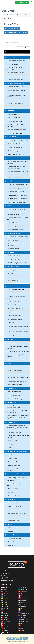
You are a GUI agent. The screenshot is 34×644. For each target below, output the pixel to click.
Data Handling (12, 535)
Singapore (6, 622)
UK (4, 628)
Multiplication (12, 181)
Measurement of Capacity (15, 399)
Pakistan (5, 615)
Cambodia (23, 592)
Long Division (12, 223)
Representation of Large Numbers (17, 61)
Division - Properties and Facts (16, 226)
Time (9, 524)
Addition (10, 111)
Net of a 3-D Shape (13, 489)
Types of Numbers (13, 240)
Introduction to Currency (15, 367)
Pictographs (11, 542)
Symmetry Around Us (14, 510)
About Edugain (5, 574)
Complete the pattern (14, 256)
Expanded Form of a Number (16, 73)
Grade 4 (12, 7)
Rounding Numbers (13, 266)
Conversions (12, 343)
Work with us (5, 579)
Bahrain (5, 589)
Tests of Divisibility (13, 249)
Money (9, 363)
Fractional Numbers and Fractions (17, 293)
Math (7, 7)
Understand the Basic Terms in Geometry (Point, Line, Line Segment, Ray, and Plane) (17, 427)
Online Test (23, 32)
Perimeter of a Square (14, 465)
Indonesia (22, 600)
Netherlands (23, 611)
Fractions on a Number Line (16, 309)
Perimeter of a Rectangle (15, 462)
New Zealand (24, 613)
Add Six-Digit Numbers (15, 121)
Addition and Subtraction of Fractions (18, 331)
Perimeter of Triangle (14, 458)
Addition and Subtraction (15, 158)
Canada (5, 594)
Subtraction (11, 137)
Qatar (4, 617)
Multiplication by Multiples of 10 (17, 192)
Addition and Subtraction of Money (18, 378)
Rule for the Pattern (13, 259)
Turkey (5, 626)
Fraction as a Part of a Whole (16, 289)
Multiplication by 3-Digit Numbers (17, 199)
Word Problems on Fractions (16, 336)
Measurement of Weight (15, 395)
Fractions (10, 286)
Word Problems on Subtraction (17, 154)
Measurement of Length (15, 392)
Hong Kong (23, 598)
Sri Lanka (5, 624)
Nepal (4, 611)
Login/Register (22, 2)
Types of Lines (12, 441)
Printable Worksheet (12, 28)
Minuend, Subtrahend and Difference (18, 140)
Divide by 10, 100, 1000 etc (16, 214)
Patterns (10, 252)
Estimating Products (14, 281)
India (4, 600)
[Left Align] (20, 48)
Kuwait (5, 607)
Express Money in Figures (15, 370)
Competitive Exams (23, 15)
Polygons (11, 444)
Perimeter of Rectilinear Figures (17, 451)
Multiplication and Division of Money (18, 381)
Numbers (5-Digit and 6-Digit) (16, 57)
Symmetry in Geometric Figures (17, 514)
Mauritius (5, 609)
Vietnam (22, 630)
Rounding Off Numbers (15, 270)
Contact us (4, 575)
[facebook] (3, 634)
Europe (5, 596)
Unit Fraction (12, 323)
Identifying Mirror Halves (15, 506)
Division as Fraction (13, 301)
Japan (21, 605)
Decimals (10, 339)
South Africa (23, 622)
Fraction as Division (13, 305)
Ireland (5, 602)
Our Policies (5, 577)
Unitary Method (12, 402)
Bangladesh (23, 589)
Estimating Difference (14, 277)
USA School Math (8, 15)
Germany (5, 598)
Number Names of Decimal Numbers (18, 351)
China (21, 594)
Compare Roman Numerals (16, 103)
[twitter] (8, 634)
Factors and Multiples (14, 233)
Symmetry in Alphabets (15, 517)
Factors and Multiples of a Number (18, 237)
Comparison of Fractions (15, 316)
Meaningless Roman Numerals (17, 100)
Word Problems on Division (16, 230)
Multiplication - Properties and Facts (18, 188)
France (22, 596)
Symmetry (10, 499)
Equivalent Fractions (14, 312)
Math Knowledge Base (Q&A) (9, 581)
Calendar (11, 531)
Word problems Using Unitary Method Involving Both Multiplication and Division (18, 417)
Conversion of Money (14, 374)
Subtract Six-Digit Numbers (16, 147)
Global (5, 587)
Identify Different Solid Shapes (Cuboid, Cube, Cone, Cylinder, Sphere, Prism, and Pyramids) (18, 479)
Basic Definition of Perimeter (16, 455)
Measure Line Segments (15, 432)
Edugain (3, 2)
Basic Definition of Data (14, 538)
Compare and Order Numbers (16, 80)
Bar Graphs (11, 545)
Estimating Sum (13, 273)
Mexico (22, 609)
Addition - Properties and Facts (16, 130)
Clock (10, 528)
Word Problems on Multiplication (17, 202)
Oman (5, 613)
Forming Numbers (13, 64)
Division (10, 206)
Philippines (23, 615)
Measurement (12, 388)
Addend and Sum (13, 114)
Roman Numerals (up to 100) (16, 83)
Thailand (22, 624)
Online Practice (11, 32)
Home (3, 7)
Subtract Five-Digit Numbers (16, 144)
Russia (22, 617)
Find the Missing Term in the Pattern (18, 263)
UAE (21, 626)
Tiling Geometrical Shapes (15, 496)
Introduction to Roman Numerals (17, 87)
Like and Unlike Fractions (15, 319)
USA (21, 628)
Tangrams (11, 492)
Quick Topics (7, 19)
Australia (22, 587)
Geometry (11, 422)
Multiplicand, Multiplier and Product (18, 184)
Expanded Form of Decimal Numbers (18, 360)
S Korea (5, 620)
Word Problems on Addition (16, 133)
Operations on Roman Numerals (17, 107)
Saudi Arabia (23, 620)
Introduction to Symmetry (15, 503)
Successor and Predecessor (16, 76)
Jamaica (5, 605)
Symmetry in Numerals (15, 521)
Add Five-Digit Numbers (15, 118)
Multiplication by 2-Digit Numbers (17, 195)
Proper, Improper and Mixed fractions (18, 326)
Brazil (4, 592)
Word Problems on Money (15, 385)
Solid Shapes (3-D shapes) (15, 474)
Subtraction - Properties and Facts (17, 151)
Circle (10, 448)
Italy (21, 602)
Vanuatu (5, 630)
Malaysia (22, 607)
